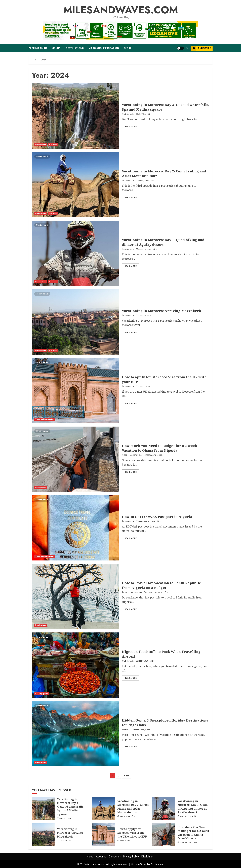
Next (126, 776)
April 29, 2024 (145, 249)
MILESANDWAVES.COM (121, 10)
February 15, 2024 (154, 592)
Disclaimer (147, 857)
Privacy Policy (131, 857)
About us (101, 857)
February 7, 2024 (146, 661)
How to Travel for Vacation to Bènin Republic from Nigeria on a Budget (161, 585)
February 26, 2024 (155, 455)
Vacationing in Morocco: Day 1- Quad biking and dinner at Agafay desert (163, 242)
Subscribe (201, 48)
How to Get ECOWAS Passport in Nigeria (157, 517)
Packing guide (38, 48)
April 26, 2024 (145, 316)
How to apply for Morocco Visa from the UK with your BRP (132, 833)
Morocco (53, 145)
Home (90, 857)
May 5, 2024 (144, 181)
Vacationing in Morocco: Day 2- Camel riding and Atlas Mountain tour (133, 807)
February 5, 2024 (142, 730)
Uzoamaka (129, 114)
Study (56, 48)
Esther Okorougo (133, 455)
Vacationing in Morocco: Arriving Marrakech (161, 311)
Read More (131, 127)
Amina (127, 730)
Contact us (115, 857)
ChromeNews (139, 864)
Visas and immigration (104, 48)
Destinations (75, 48)
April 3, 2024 (144, 387)
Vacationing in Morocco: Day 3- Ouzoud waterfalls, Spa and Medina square (71, 807)
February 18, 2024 (147, 521)
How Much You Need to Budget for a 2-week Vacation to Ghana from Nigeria (159, 448)
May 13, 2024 (144, 114)
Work (128, 48)
